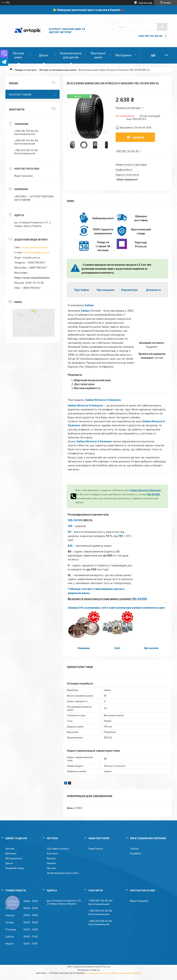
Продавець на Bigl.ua (89, 970)
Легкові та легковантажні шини (58, 70)
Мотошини (123, 55)
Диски (43, 55)
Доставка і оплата (58, 848)
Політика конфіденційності (128, 973)
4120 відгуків (145, 3)
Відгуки (51, 858)
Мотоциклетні (14, 858)
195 (70, 526)
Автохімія (151, 648)
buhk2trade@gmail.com (36, 252)
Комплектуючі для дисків (71, 55)
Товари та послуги (26, 70)
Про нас (52, 868)
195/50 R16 (153, 494)
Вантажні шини (98, 55)
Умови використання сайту (63, 873)
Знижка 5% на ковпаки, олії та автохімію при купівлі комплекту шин (116, 607)
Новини (51, 863)
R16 (70, 546)
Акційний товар (15, 868)
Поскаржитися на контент (99, 973)
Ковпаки (84, 648)
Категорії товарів (20, 95)
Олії (117, 648)
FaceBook (136, 853)
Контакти (53, 853)
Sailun (89, 305)
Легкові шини (18, 55)
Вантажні (11, 853)
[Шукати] (162, 27)
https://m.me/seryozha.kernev (32, 278)
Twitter (134, 848)
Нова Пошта (96, 848)
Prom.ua (106, 966)
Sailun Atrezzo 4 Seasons (103, 400)
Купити (138, 137)
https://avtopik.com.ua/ (35, 247)
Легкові (10, 848)
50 (69, 532)
